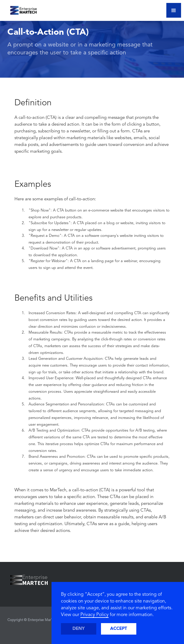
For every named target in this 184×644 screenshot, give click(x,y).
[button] (174, 10)
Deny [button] (79, 629)
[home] (20, 9)
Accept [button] (119, 629)
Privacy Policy (95, 615)
